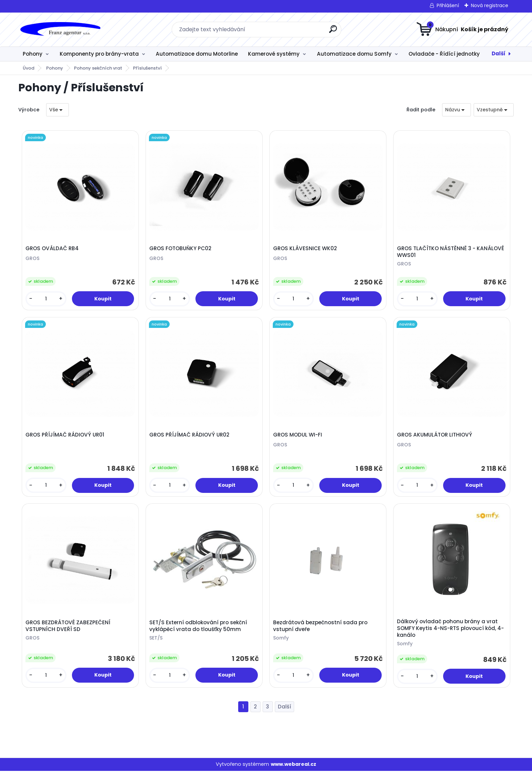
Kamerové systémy (274, 54)
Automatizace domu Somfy (354, 54)
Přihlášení (448, 5)
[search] (333, 32)
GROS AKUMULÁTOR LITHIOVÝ (436, 438)
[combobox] (457, 110)
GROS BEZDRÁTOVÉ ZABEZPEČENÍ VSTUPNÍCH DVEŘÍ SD (69, 631)
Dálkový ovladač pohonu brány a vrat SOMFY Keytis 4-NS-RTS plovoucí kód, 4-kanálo (451, 633)
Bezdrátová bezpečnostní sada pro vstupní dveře (321, 631)
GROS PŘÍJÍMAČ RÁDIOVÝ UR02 (190, 438)
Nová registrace (490, 5)
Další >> (284, 713)
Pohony (33, 54)
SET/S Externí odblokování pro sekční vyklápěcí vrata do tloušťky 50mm (199, 631)
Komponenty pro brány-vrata (99, 54)
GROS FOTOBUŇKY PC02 (181, 249)
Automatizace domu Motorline (197, 54)
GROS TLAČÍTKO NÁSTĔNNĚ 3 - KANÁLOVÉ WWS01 (452, 253)
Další (499, 53)
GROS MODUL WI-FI (299, 438)
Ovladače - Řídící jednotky (444, 54)
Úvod (28, 68)
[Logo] (60, 30)
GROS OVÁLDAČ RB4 (53, 249)
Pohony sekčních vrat (98, 68)
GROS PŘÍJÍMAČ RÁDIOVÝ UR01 (66, 438)
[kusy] (46, 300)
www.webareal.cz (293, 771)
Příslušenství (147, 68)
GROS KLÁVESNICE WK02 (306, 249)
